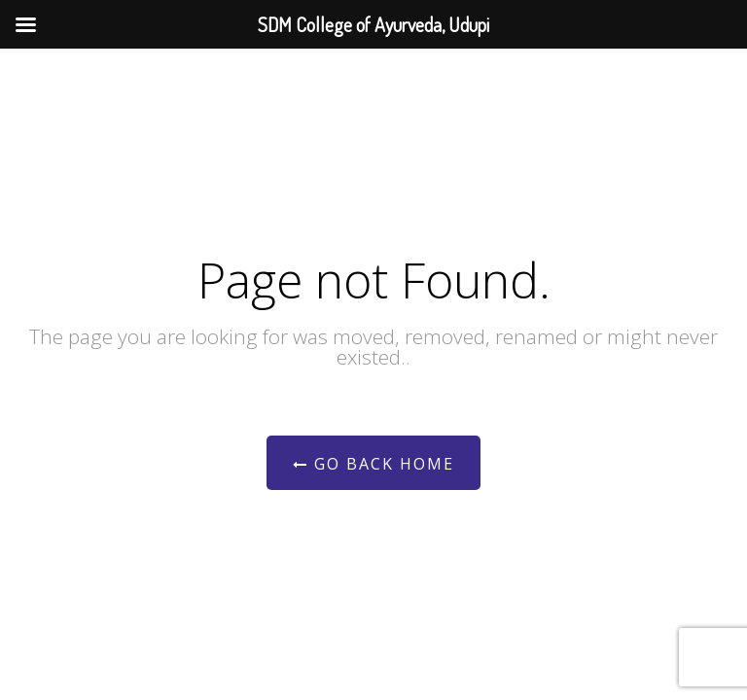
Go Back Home (373, 464)
